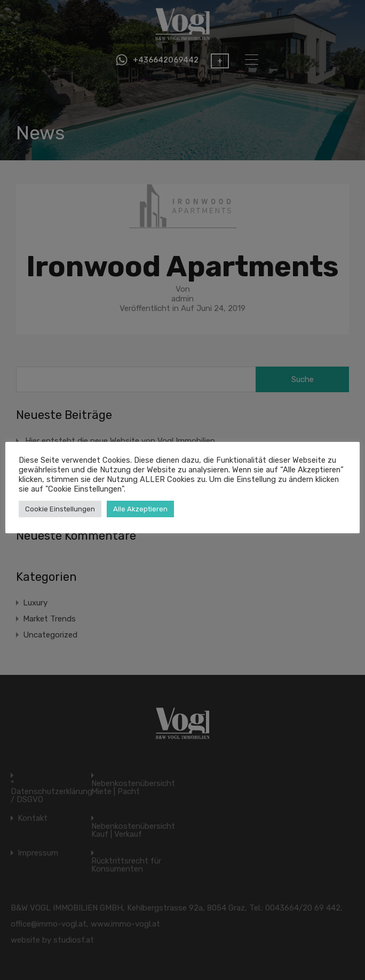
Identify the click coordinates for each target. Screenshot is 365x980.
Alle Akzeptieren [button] (140, 509)
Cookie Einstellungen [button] (60, 509)
